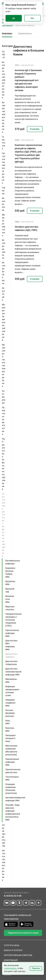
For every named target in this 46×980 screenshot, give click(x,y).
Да (14, 18)
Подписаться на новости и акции (23, 933)
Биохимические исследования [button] (4, 117)
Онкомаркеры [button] (4, 397)
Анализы (7, 33)
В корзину (35, 129)
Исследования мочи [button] (3, 273)
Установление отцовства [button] (4, 835)
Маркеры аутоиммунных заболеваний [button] (4, 322)
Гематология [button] (4, 143)
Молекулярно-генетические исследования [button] (4, 366)
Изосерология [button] (3, 204)
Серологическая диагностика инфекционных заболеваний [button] (4, 525)
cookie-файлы (10, 968)
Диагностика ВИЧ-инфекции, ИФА (11, 645)
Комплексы (25, 33)
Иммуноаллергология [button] (4, 225)
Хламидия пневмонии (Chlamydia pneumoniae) (11, 789)
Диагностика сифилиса (11, 655)
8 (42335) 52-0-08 (13, 896)
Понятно (36, 968)
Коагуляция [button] (3, 294)
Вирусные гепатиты (10, 608)
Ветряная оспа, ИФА (10, 599)
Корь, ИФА (8, 722)
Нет (32, 18)
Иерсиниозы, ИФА (11, 681)
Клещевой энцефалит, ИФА (11, 703)
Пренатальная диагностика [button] (4, 421)
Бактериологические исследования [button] (4, 80)
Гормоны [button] (4, 191)
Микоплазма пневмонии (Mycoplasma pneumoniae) (11, 750)
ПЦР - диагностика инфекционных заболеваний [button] (4, 464)
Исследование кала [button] (4, 249)
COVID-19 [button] (3, 55)
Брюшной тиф (10, 590)
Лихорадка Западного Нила (10, 738)
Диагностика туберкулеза (11, 663)
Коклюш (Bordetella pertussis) (10, 713)
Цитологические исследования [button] (4, 865)
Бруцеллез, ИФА (10, 583)
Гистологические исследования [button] (4, 168)
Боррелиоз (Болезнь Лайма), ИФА (10, 572)
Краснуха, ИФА (10, 729)
